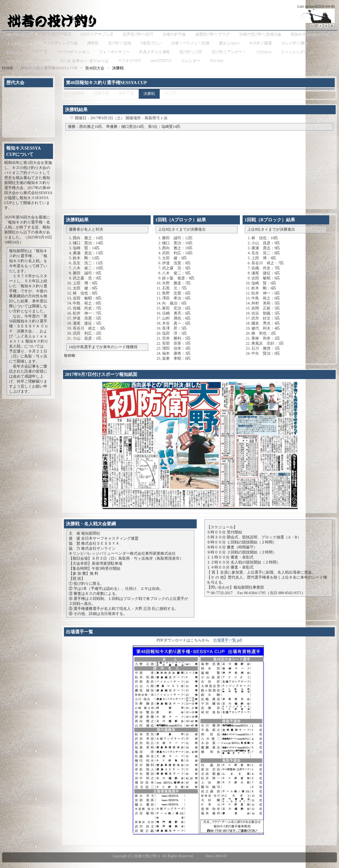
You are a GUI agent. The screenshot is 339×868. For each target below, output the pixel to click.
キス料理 (39, 52)
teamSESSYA (161, 61)
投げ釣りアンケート (229, 52)
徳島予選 (101, 94)
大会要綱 (77, 94)
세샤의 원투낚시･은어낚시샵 (84, 61)
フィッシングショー (298, 52)
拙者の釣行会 (174, 35)
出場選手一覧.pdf (228, 640)
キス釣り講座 (260, 43)
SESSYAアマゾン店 (97, 35)
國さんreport (229, 43)
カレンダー (191, 61)
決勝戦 (149, 94)
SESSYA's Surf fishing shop (29, 61)
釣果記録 (15, 52)
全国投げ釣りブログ (212, 35)
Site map (217, 61)
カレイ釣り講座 (295, 43)
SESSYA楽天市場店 (54, 35)
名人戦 (170, 94)
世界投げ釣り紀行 (138, 35)
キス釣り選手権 (20, 43)
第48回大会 (95, 68)
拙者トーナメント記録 (190, 43)
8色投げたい (151, 43)
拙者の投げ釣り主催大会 (260, 35)
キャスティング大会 (60, 43)
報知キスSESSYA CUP (309, 35)
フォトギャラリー (114, 52)
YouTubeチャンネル (73, 52)
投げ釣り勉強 (120, 43)
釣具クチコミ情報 (154, 52)
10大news (263, 52)
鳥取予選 (126, 94)
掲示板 (93, 43)
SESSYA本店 (18, 35)
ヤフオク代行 (129, 61)
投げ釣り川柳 (191, 52)
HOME (8, 68)
